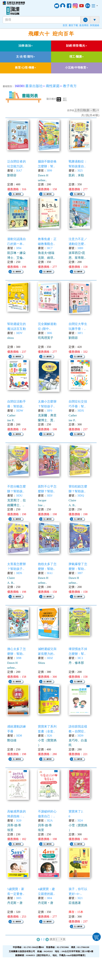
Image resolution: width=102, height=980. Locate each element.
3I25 (80, 171)
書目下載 (73, 25)
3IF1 (80, 333)
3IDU (19, 495)
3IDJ (49, 495)
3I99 (49, 171)
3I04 (49, 898)
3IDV (19, 333)
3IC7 (49, 248)
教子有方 (70, 86)
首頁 (65, 25)
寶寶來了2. (76, 811)
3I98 (19, 658)
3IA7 (19, 171)
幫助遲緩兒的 (17, 324)
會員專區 (84, 25)
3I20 (19, 820)
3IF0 (49, 411)
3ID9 (80, 736)
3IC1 (80, 658)
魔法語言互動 (17, 329)
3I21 (80, 898)
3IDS (19, 573)
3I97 (80, 573)
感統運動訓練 (17, 727)
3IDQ (81, 495)
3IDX (81, 411)
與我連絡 (95, 25)
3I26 (49, 736)
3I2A (50, 820)
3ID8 (19, 736)
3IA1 (50, 573)
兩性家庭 (53, 86)
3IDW (19, 411)
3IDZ (50, 658)
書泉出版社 (34, 86)
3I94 (19, 248)
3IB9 (80, 248)
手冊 (10, 731)
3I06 (49, 333)
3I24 (80, 820)
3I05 (19, 898)
